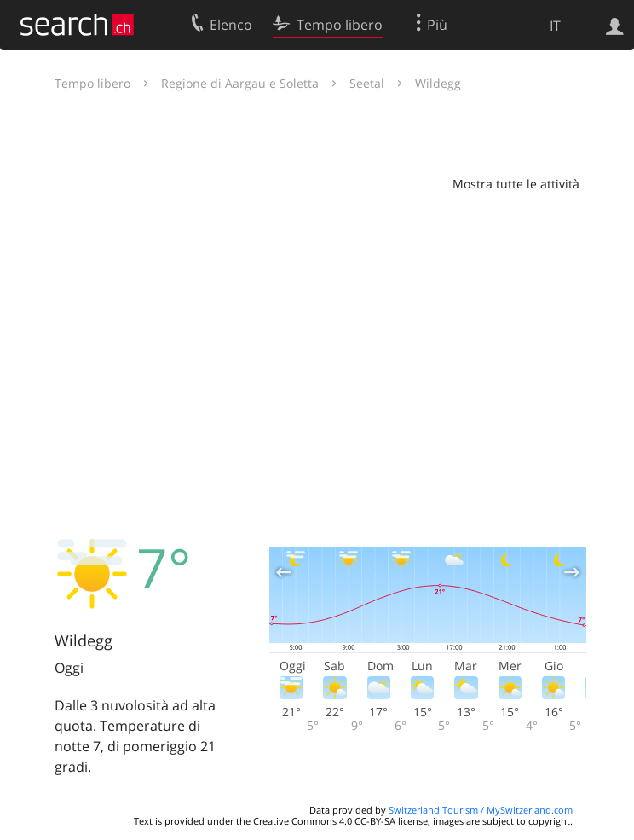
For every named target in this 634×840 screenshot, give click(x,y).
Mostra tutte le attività (516, 184)
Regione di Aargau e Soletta (240, 83)
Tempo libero (92, 83)
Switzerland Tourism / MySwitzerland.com (481, 810)
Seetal (367, 83)
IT (555, 26)
